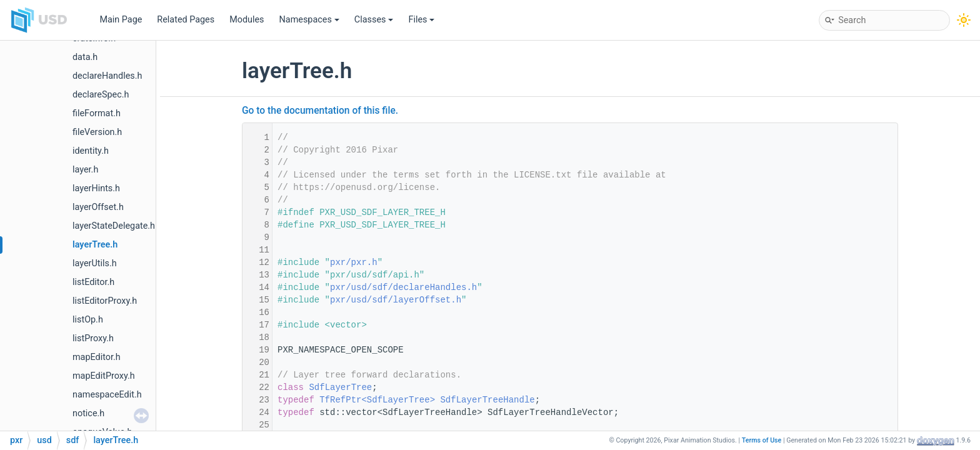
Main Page (121, 20)
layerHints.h (96, 188)
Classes (374, 20)
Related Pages (186, 20)
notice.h (88, 413)
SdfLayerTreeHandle (487, 400)
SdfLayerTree (340, 387)
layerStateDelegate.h (114, 226)
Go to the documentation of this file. (320, 111)
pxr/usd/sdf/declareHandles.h (403, 287)
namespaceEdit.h (107, 395)
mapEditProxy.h (104, 376)
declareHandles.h (107, 76)
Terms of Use (762, 440)
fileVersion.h (97, 132)
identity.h (91, 151)
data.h (85, 57)
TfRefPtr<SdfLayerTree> (377, 400)
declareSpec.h (101, 95)
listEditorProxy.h (105, 301)
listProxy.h (93, 338)
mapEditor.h (97, 357)
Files (421, 20)
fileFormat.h (97, 113)
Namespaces (309, 20)
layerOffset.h (98, 207)
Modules (247, 20)
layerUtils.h (95, 263)
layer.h (85, 170)
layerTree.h (95, 245)
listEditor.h (93, 282)
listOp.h (88, 320)
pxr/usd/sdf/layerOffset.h (396, 300)
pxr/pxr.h (354, 262)
